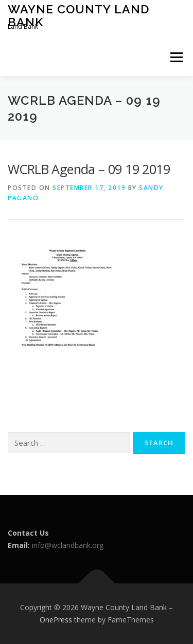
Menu (176, 57)
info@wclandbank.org (68, 545)
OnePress (56, 620)
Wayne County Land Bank (78, 15)
